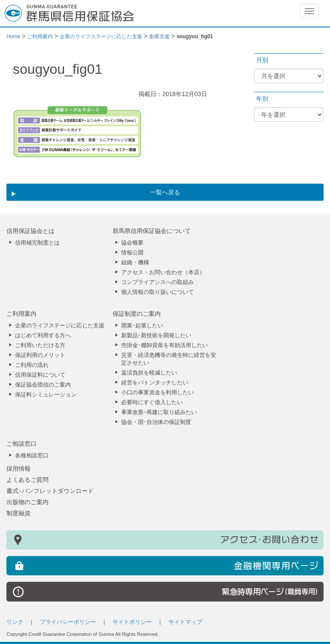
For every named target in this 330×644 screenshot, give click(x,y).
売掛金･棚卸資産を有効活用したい (165, 345)
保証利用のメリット (40, 355)
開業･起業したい (142, 326)
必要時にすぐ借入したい (152, 402)
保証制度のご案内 (137, 314)
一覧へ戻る (165, 192)
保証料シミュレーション (46, 395)
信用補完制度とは (37, 243)
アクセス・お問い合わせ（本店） (163, 272)
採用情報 (18, 469)
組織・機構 (135, 263)
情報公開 (132, 253)
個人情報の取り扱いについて (157, 292)
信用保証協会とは (31, 231)
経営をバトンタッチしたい (155, 383)
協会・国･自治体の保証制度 (156, 422)
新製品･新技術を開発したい (156, 336)
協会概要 (132, 243)
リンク (15, 622)
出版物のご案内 (27, 502)
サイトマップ (185, 622)
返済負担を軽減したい (149, 373)
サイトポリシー (132, 622)
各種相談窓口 (32, 456)
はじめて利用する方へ (43, 336)
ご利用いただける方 (40, 345)
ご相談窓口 (21, 444)
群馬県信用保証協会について (152, 231)
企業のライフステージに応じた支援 (60, 326)
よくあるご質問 (27, 480)
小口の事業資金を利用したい (157, 393)
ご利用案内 (21, 314)
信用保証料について (40, 375)
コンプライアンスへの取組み (157, 282)
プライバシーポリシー (68, 622)
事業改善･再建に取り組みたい (159, 412)
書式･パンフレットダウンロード (50, 491)
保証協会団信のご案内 (43, 385)
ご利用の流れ (32, 365)
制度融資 (18, 513)
